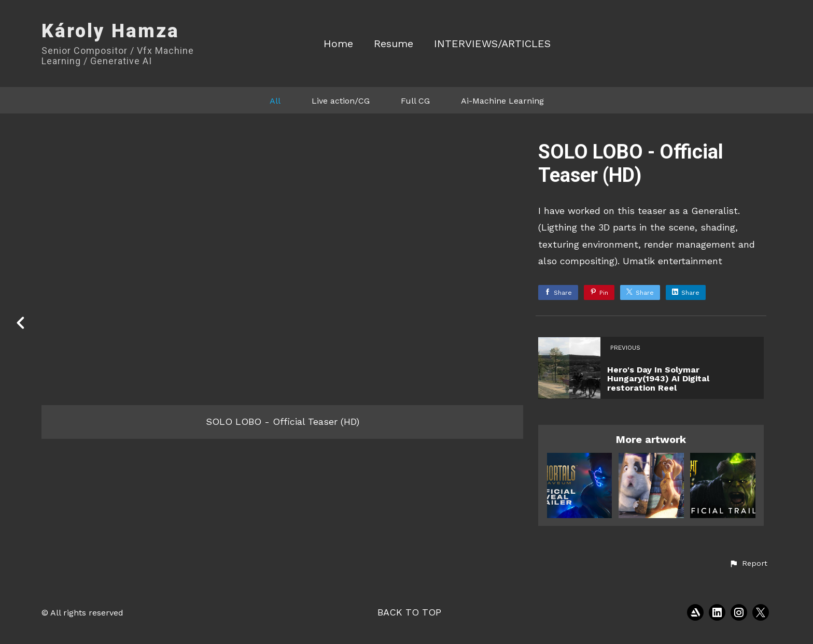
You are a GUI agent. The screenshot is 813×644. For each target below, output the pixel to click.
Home (338, 44)
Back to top (409, 612)
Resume (394, 44)
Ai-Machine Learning (502, 101)
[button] (748, 564)
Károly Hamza (110, 31)
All (275, 101)
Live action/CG (341, 101)
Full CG (415, 101)
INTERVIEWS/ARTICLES (492, 44)
